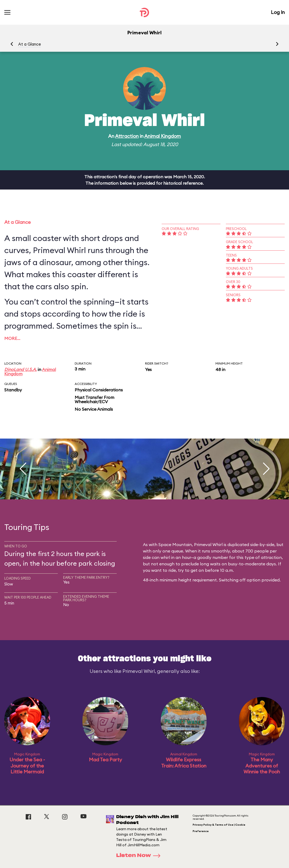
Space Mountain (175, 544)
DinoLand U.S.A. (20, 369)
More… (12, 338)
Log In (278, 12)
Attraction (127, 136)
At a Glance (30, 44)
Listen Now (140, 856)
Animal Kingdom (163, 136)
